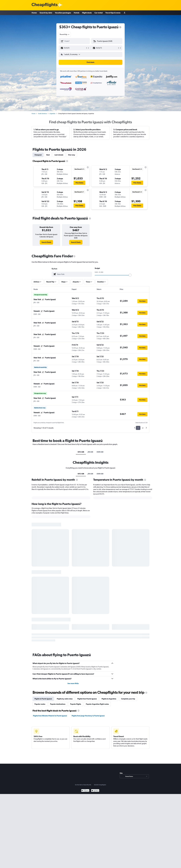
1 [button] (138, 428)
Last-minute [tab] (59, 155)
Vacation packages (63, 13)
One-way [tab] (72, 155)
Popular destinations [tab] (58, 704)
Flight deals (87, 13)
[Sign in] (125, 13)
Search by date (46, 13)
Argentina (52, 114)
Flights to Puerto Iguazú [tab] (43, 699)
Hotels (77, 13)
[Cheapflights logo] (45, 5)
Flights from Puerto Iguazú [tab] (87, 699)
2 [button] (143, 428)
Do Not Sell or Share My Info (83, 785)
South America (42, 114)
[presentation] (120, 27)
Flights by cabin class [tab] (65, 699)
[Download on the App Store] (95, 791)
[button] (73, 48)
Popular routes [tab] (40, 704)
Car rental (99, 13)
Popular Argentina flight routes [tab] (97, 704)
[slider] (130, 275)
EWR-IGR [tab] (100, 452)
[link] (46, 242)
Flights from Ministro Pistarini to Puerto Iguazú (50, 716)
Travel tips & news (113, 13)
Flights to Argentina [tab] (109, 699)
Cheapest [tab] (38, 155)
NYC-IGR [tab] (81, 452)
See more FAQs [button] (73, 683)
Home (34, 13)
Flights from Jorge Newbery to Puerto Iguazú (88, 716)
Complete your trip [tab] (128, 699)
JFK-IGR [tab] (90, 452)
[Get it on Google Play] (85, 791)
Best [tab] (48, 155)
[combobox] (65, 34)
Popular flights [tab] (76, 704)
